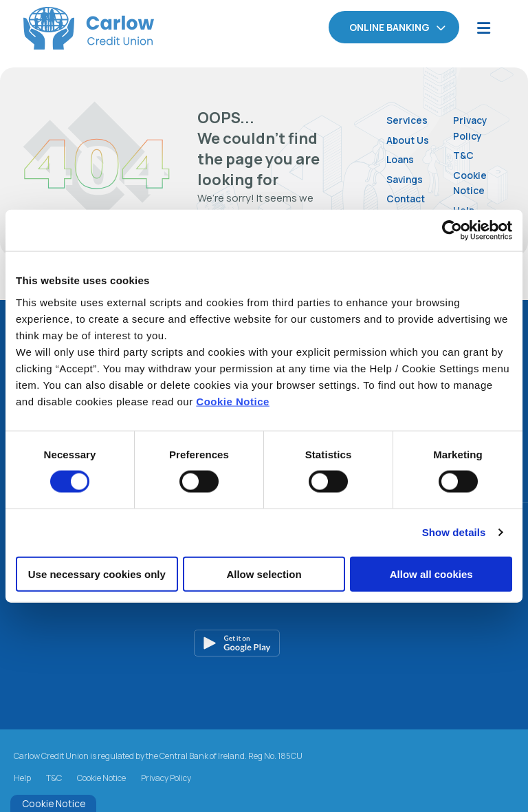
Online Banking (389, 27)
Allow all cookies (431, 574)
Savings (406, 179)
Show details (454, 532)
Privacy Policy (472, 127)
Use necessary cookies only (97, 574)
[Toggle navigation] (483, 28)
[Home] (65, 28)
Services (408, 119)
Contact (408, 198)
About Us (410, 139)
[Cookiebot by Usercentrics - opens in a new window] (452, 231)
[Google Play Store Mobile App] (269, 643)
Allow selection (264, 574)
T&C (464, 154)
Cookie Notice (233, 401)
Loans (401, 159)
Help (22, 778)
